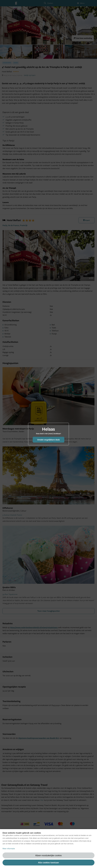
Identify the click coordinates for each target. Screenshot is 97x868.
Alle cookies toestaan (48, 862)
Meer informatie (9, 849)
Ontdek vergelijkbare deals (48, 440)
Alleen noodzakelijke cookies (49, 855)
